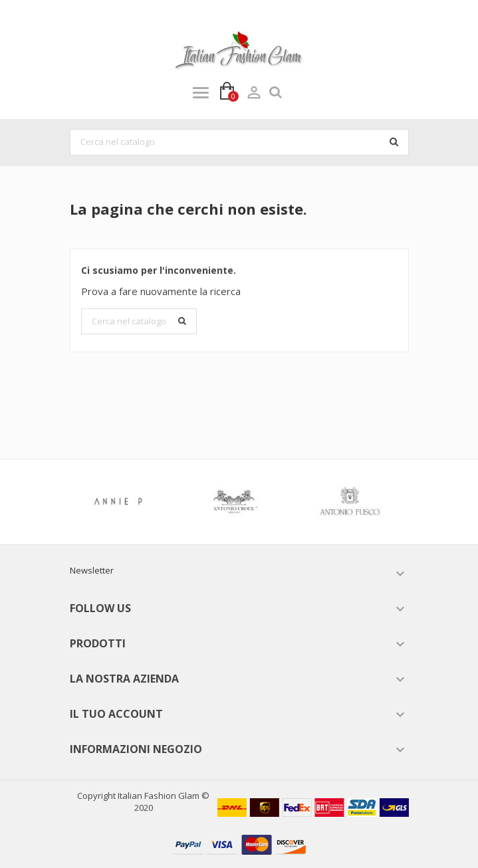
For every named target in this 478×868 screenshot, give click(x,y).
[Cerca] (239, 142)
